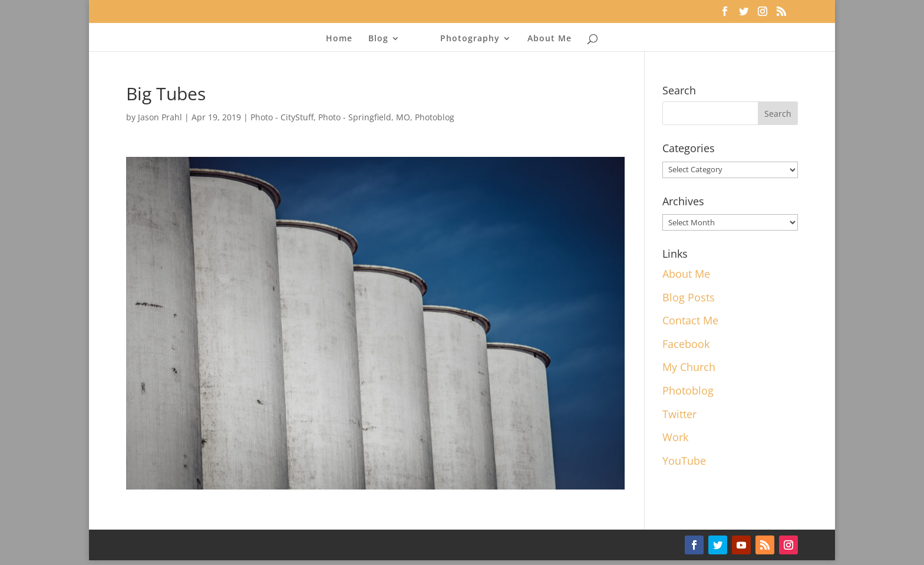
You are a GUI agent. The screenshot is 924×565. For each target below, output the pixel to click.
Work (675, 437)
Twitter (679, 414)
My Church (689, 367)
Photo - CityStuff (282, 117)
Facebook (686, 344)
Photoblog (435, 117)
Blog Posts (689, 297)
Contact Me (690, 320)
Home (339, 39)
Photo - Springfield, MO (364, 117)
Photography (470, 39)
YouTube (684, 461)
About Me (550, 39)
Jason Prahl (160, 117)
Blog (378, 39)
